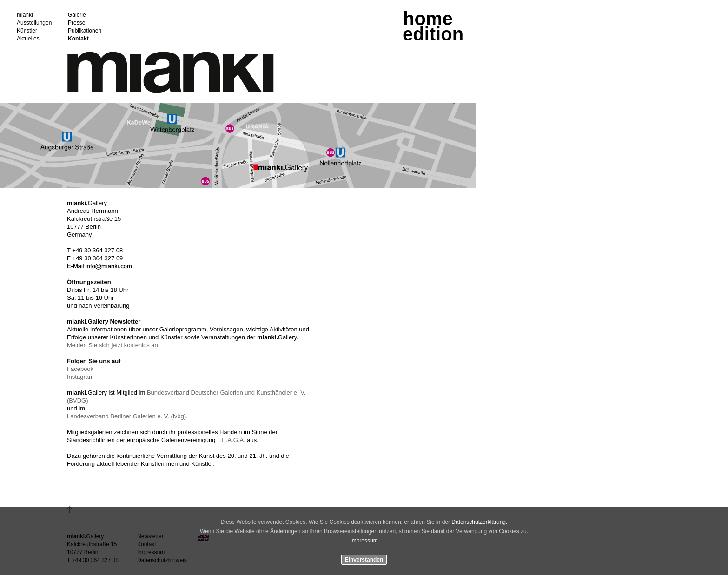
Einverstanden (364, 560)
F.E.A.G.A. (231, 440)
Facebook (80, 369)
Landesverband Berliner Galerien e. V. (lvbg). (127, 416)
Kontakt (78, 39)
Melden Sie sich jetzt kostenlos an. (113, 345)
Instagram (80, 377)
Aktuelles (28, 39)
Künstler (27, 31)
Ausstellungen (34, 23)
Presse (76, 23)
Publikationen (85, 31)
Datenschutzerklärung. (479, 522)
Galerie (77, 15)
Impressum (364, 541)
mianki (25, 15)
